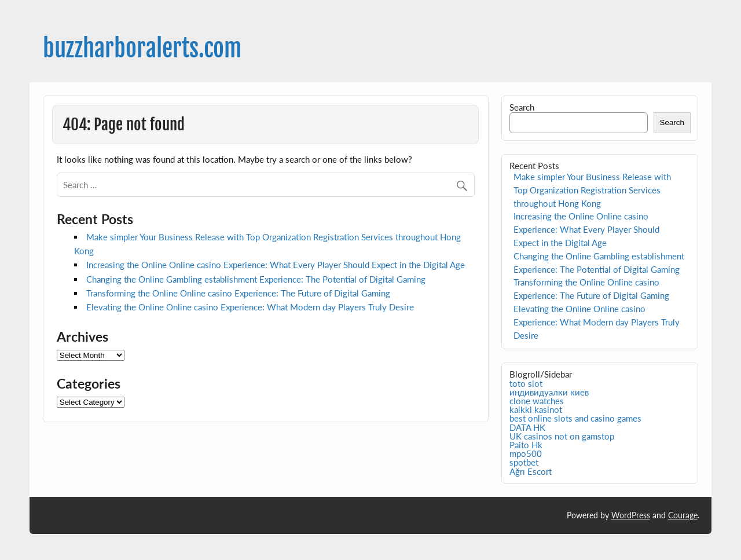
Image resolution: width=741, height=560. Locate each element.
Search (522, 107)
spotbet (524, 462)
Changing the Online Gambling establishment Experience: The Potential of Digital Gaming (256, 279)
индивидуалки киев (549, 392)
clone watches (537, 401)
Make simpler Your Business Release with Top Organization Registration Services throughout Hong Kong (592, 190)
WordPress (631, 515)
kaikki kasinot (536, 409)
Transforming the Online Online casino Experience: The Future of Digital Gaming (238, 293)
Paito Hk (526, 445)
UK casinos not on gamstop (562, 436)
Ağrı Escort (531, 471)
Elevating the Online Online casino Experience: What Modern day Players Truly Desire (250, 307)
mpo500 (526, 453)
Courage (683, 515)
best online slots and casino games (575, 418)
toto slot (526, 383)
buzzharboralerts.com (142, 48)
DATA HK (527, 427)
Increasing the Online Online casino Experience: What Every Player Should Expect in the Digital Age (276, 265)
